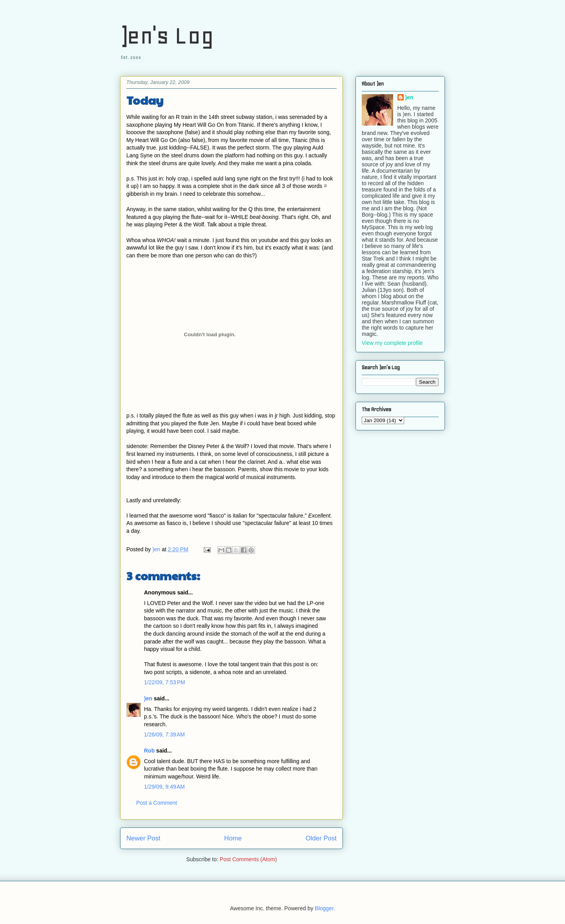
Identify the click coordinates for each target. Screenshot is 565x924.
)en (148, 698)
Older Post (321, 838)
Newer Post (143, 838)
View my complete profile (392, 343)
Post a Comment (157, 803)
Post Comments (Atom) (248, 859)
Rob (149, 751)
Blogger (324, 908)
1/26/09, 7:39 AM (164, 734)
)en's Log (167, 36)
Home (233, 838)
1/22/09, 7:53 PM (165, 682)
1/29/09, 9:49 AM (164, 787)
